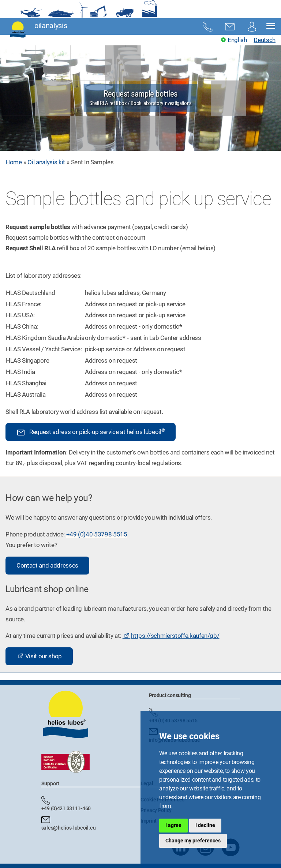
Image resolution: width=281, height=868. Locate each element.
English (237, 40)
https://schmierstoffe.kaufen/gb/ (175, 636)
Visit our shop (44, 656)
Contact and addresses (47, 565)
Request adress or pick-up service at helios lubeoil (91, 432)
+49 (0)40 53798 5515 (97, 534)
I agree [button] (173, 825)
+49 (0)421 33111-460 (66, 808)
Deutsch (265, 40)
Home (14, 162)
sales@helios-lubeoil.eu (69, 828)
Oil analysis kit (46, 162)
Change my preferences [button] (193, 841)
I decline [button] (205, 825)
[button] (271, 26)
